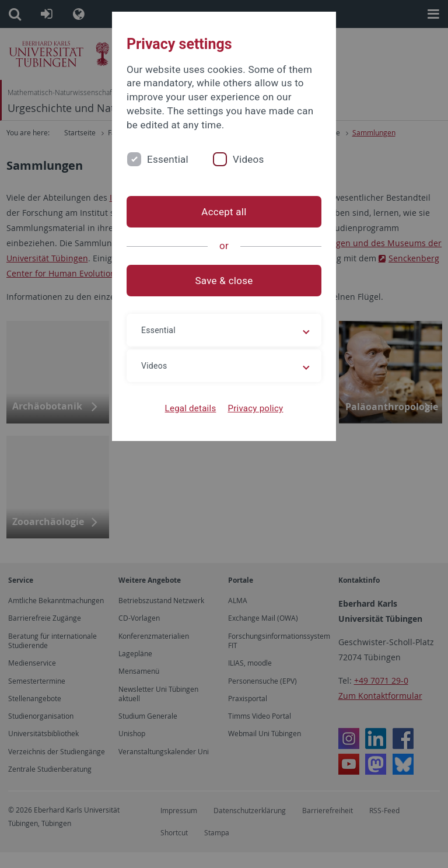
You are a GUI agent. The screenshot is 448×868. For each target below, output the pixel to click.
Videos (249, 159)
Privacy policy (255, 408)
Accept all (224, 212)
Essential (168, 159)
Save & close (224, 281)
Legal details (191, 408)
